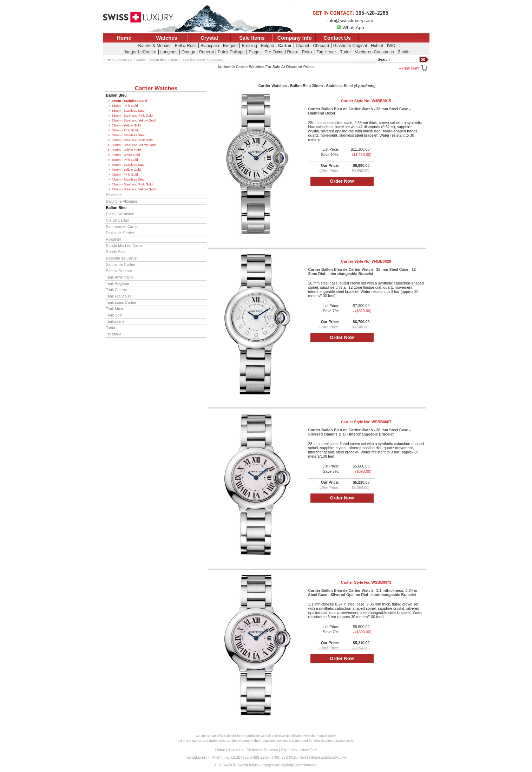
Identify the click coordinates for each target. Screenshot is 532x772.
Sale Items (252, 38)
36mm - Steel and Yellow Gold (134, 145)
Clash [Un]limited (120, 214)
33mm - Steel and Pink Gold (132, 116)
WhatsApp (350, 28)
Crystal (209, 38)
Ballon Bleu (116, 95)
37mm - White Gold (126, 155)
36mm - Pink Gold (125, 130)
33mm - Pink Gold (125, 106)
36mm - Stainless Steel (129, 135)
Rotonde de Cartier (122, 258)
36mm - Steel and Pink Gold (132, 140)
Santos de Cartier (121, 264)
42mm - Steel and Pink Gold (132, 184)
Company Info (295, 38)
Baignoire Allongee (122, 201)
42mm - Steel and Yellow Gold (134, 189)
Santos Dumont (119, 271)
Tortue (111, 328)
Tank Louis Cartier (121, 302)
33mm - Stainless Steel (129, 111)
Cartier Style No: (366, 101)
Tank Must (115, 309)
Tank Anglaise (118, 283)
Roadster (114, 239)
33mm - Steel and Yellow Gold (134, 120)
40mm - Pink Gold (125, 160)
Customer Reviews (262, 750)
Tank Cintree (117, 290)
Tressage (114, 334)
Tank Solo (114, 315)
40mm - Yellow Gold (126, 170)
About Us (236, 750)
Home (124, 38)
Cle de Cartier (118, 220)
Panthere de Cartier (123, 227)
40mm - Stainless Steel (129, 165)
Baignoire (114, 195)
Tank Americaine (120, 277)
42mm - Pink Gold (125, 175)
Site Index (289, 750)
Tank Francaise (119, 296)
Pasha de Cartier (120, 233)
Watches (167, 38)
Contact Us (337, 38)
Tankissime (115, 321)
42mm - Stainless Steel (129, 179)
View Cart (309, 750)
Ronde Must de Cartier (125, 246)
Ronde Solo (116, 252)
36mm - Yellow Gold (126, 150)
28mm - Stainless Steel (130, 101)
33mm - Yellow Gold (126, 125)
